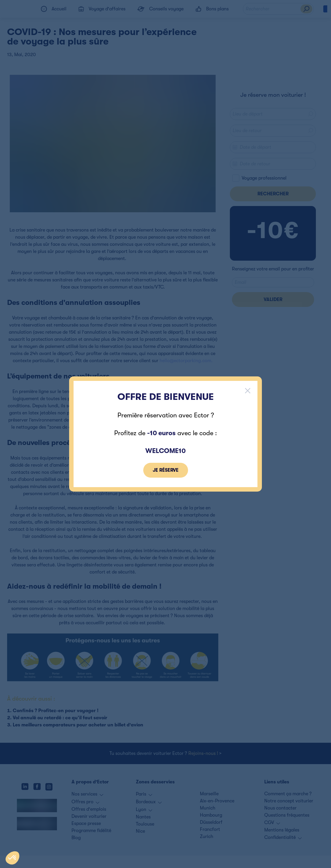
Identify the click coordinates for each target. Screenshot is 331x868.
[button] (12, 858)
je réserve (166, 470)
